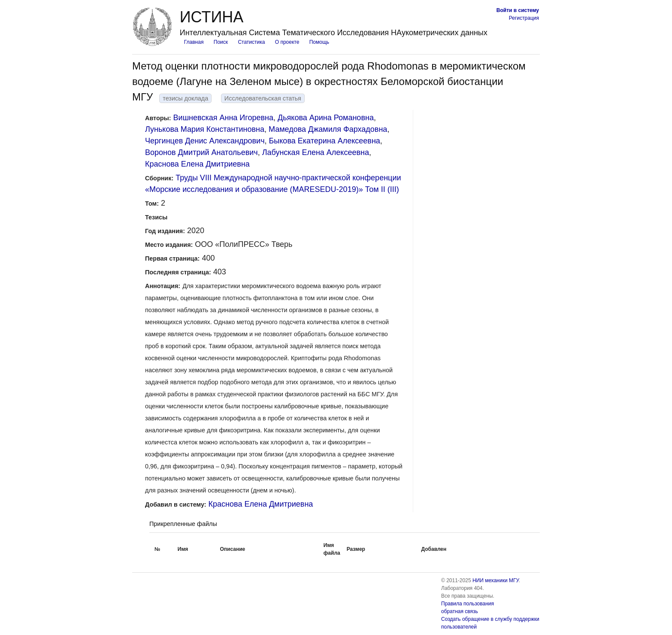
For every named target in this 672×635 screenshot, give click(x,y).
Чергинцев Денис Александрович (205, 141)
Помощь (319, 42)
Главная (194, 42)
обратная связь (460, 611)
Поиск (221, 42)
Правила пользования (468, 604)
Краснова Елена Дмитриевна (197, 164)
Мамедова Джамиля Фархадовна (328, 129)
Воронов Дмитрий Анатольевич (201, 152)
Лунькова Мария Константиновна (205, 129)
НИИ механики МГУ (496, 580)
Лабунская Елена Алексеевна (316, 152)
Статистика (251, 42)
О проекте (287, 42)
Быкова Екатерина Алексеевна (325, 141)
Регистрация (524, 18)
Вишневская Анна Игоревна (223, 118)
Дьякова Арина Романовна (326, 118)
